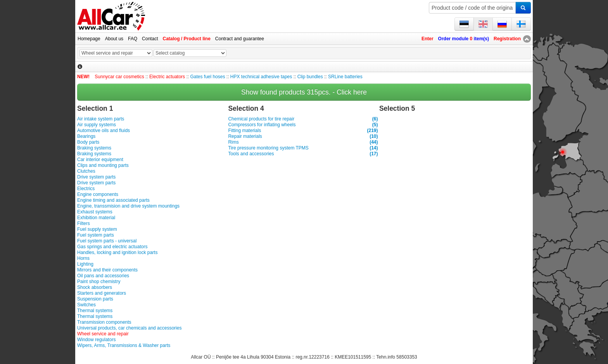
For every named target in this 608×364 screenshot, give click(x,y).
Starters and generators (102, 293)
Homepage (89, 39)
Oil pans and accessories (103, 276)
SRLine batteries (345, 77)
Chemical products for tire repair (303, 119)
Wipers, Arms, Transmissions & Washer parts (124, 345)
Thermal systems (95, 311)
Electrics (86, 189)
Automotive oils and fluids (104, 130)
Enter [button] (427, 39)
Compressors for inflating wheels (303, 125)
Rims (303, 142)
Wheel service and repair (103, 334)
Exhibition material (96, 218)
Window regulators (96, 340)
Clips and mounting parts (103, 165)
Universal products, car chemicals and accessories (129, 328)
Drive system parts (96, 177)
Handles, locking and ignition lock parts (117, 252)
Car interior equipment (100, 160)
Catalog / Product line (186, 39)
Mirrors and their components (107, 270)
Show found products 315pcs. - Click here (304, 92)
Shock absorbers (95, 287)
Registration (507, 39)
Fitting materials (303, 131)
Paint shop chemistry (99, 282)
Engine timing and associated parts (113, 200)
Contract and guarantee (240, 39)
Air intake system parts (101, 119)
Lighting (85, 264)
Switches (86, 305)
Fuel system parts (96, 235)
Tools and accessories (303, 154)
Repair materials (303, 136)
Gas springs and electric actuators (112, 247)
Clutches (86, 171)
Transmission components (104, 322)
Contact (150, 39)
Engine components (98, 194)
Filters (84, 223)
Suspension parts (95, 299)
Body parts (88, 142)
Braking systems (94, 148)
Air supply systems (97, 125)
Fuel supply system (97, 229)
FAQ (133, 39)
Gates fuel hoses (207, 77)
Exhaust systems (95, 212)
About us (114, 39)
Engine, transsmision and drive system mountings (128, 206)
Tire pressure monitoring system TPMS (303, 148)
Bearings (86, 136)
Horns (83, 258)
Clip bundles (310, 77)
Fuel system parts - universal (107, 241)
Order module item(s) (464, 39)
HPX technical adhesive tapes (261, 77)
